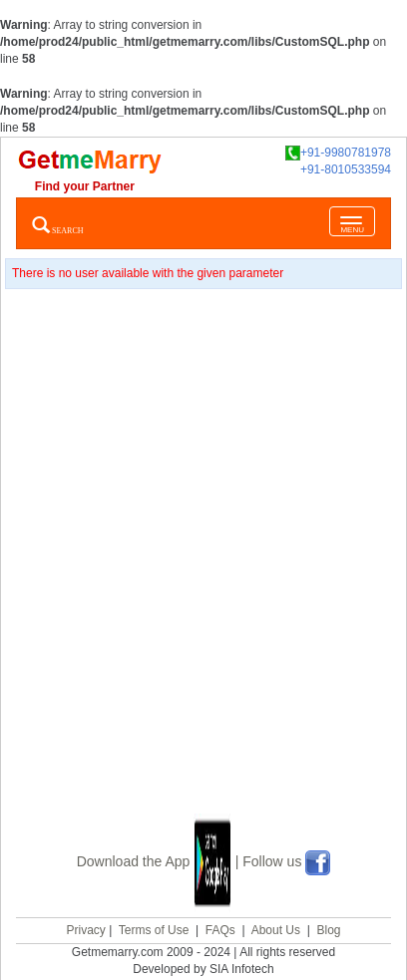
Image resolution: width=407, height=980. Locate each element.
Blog (328, 930)
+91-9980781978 (338, 153)
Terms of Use (154, 930)
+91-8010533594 (346, 169)
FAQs (220, 930)
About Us (276, 930)
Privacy (85, 930)
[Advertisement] (203, 576)
